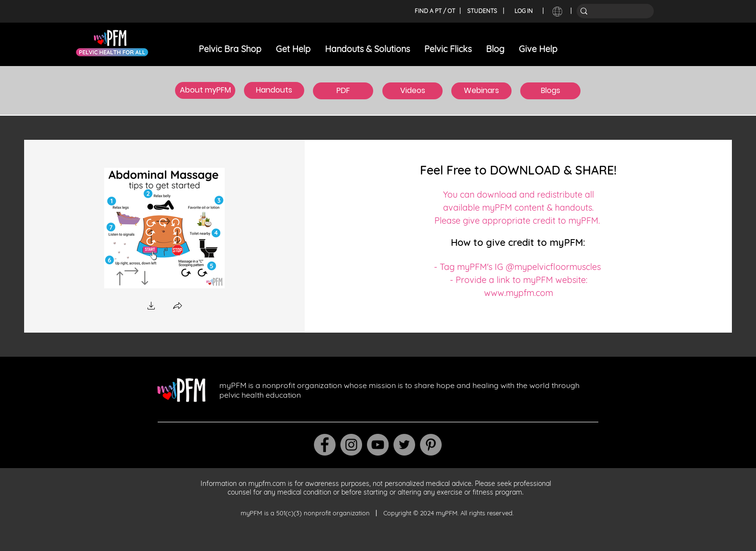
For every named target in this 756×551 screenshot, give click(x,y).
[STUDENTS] (482, 11)
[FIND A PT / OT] (435, 11)
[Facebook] (325, 445)
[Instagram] (351, 445)
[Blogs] (550, 91)
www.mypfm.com (519, 293)
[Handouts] (274, 90)
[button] (151, 307)
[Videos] (412, 91)
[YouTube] (378, 445)
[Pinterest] (431, 445)
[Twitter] (404, 445)
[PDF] (343, 91)
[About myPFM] (205, 90)
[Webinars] (481, 91)
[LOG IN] (524, 11)
